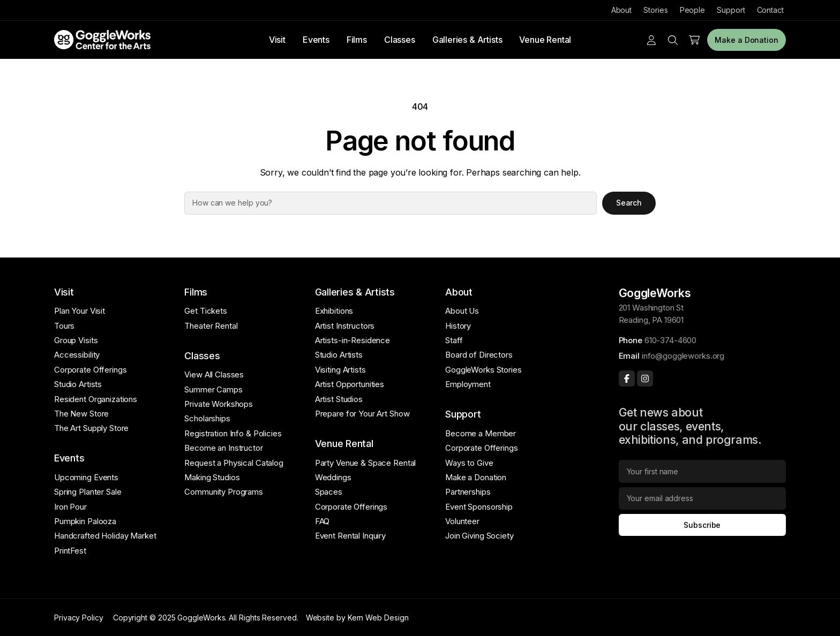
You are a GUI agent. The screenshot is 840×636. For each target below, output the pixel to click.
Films (357, 40)
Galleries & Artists (467, 40)
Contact (770, 10)
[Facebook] (627, 378)
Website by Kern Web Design (357, 618)
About (622, 10)
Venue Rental (545, 40)
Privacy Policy (79, 618)
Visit (277, 40)
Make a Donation (747, 40)
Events (316, 40)
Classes (400, 40)
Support (731, 10)
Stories (655, 10)
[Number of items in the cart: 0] (694, 40)
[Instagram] (645, 378)
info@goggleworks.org (683, 356)
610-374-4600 (670, 340)
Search (629, 203)
